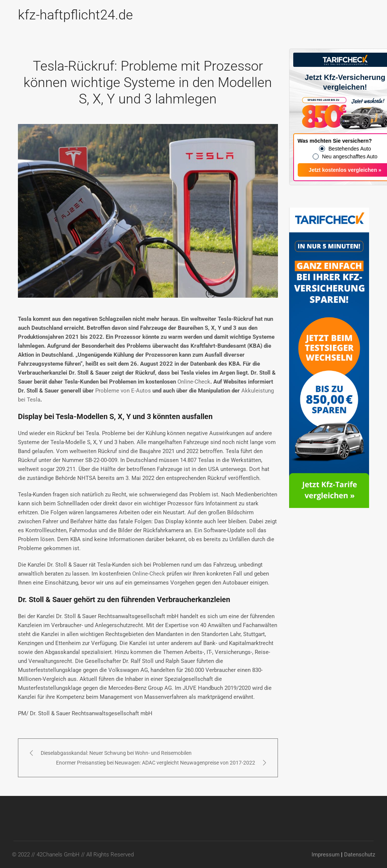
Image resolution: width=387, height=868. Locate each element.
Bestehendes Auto (350, 149)
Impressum (326, 855)
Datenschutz (360, 855)
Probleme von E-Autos (123, 391)
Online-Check (194, 382)
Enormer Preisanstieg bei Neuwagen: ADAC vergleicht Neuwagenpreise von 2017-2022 (156, 763)
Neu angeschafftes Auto (350, 156)
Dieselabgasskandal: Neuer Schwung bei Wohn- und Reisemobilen (116, 753)
